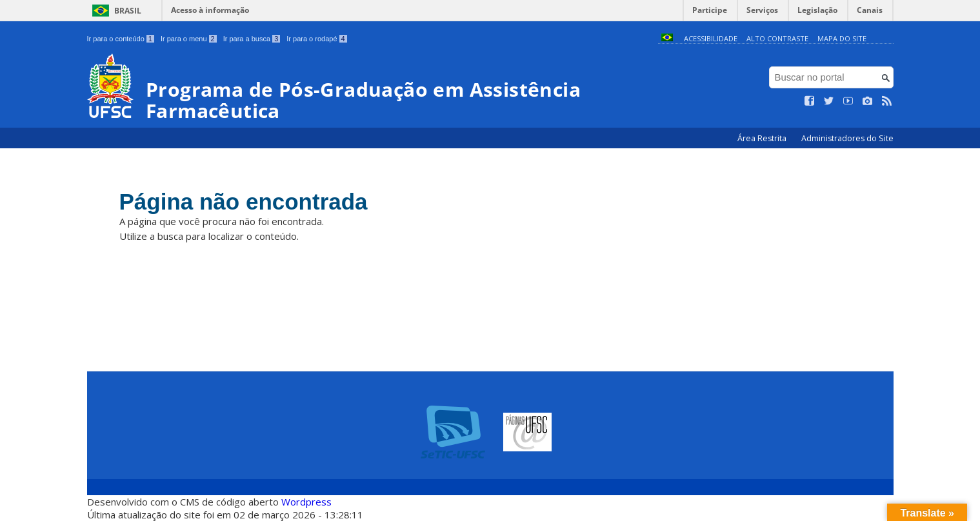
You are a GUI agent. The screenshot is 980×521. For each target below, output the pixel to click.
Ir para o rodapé (316, 39)
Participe (710, 10)
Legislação (817, 10)
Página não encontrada (244, 202)
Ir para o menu (189, 39)
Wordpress (306, 502)
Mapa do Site (842, 38)
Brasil (128, 11)
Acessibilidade (711, 38)
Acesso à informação (210, 10)
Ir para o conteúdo (121, 39)
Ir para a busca (252, 39)
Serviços (762, 10)
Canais (870, 10)
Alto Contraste (777, 38)
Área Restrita (763, 138)
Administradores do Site (847, 138)
